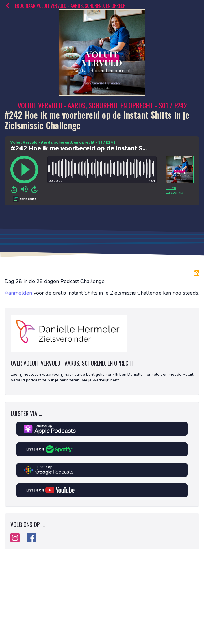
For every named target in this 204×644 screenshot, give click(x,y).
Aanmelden (18, 293)
